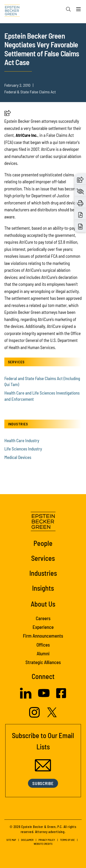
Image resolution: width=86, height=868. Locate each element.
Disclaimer (27, 840)
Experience (43, 627)
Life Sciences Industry (23, 449)
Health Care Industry (22, 440)
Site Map (11, 840)
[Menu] (78, 10)
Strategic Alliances (43, 662)
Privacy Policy (47, 840)
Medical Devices (18, 457)
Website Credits (43, 844)
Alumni (43, 653)
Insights (43, 588)
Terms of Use (67, 840)
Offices (43, 645)
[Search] (68, 9)
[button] (8, 114)
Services (43, 558)
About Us (43, 604)
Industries (43, 573)
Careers (43, 618)
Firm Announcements (43, 636)
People (43, 543)
